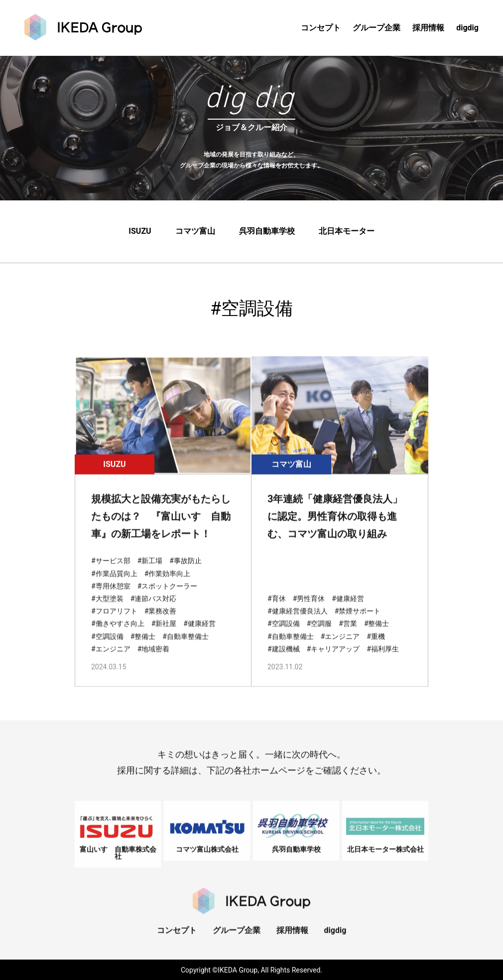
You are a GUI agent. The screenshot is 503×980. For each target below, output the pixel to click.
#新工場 (150, 572)
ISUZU (140, 232)
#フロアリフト (114, 623)
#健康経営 (199, 635)
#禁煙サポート (358, 623)
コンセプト (321, 28)
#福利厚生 (383, 660)
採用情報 (428, 28)
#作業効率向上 (168, 585)
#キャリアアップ (333, 660)
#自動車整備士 (186, 648)
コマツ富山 (195, 232)
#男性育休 (309, 610)
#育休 (277, 610)
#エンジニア (111, 660)
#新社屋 (164, 635)
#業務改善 (161, 623)
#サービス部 (111, 572)
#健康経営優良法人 (298, 623)
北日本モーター (347, 232)
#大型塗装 (107, 610)
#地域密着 (154, 660)
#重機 (376, 648)
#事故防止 (186, 572)
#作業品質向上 (114, 585)
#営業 (348, 635)
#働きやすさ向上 (118, 635)
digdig (467, 28)
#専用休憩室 (111, 598)
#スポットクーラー (168, 598)
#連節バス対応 (154, 610)
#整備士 (143, 648)
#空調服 (319, 635)
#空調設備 (107, 648)
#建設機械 (284, 660)
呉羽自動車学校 (267, 232)
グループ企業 (377, 28)
